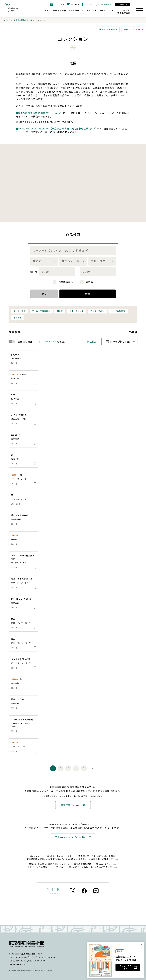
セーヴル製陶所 (118, 311)
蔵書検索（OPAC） (71, 805)
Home (7, 20)
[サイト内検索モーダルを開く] (104, 4)
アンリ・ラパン (97, 311)
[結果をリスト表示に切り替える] (14, 341)
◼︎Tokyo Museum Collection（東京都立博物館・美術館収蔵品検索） (55, 128)
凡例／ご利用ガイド (134, 29)
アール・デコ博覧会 (41, 311)
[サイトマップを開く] (140, 8)
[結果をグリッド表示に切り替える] (10, 341)
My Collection (108, 29)
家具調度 (18, 318)
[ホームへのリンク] (12, 7)
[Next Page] (93, 768)
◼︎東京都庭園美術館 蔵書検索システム (37, 113)
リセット (44, 294)
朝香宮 (60, 311)
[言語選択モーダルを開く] (122, 4)
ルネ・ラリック (76, 311)
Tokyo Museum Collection (71, 837)
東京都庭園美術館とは (23, 20)
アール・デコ (20, 311)
